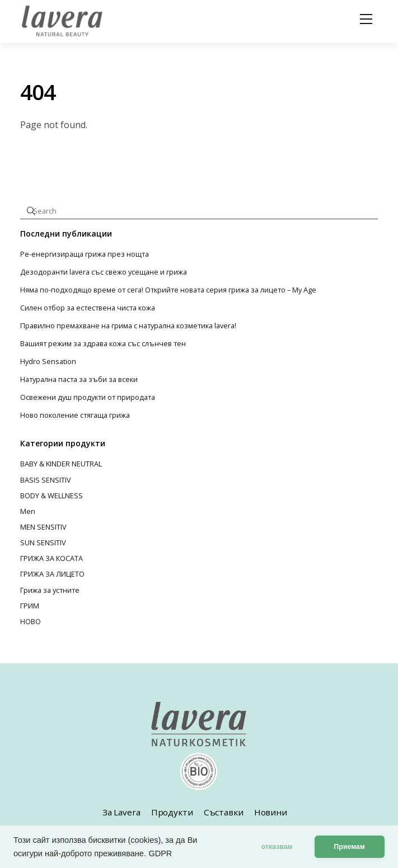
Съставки (224, 812)
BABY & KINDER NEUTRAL (61, 464)
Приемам (350, 847)
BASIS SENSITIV (46, 480)
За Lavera (121, 812)
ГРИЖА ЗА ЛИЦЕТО (52, 574)
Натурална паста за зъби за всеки (79, 379)
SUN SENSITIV (43, 542)
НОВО (31, 621)
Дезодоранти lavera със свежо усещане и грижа (104, 272)
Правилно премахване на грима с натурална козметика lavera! (128, 326)
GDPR (160, 853)
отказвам (277, 847)
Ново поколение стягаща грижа (75, 415)
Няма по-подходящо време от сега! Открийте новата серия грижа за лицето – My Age (168, 290)
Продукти (172, 812)
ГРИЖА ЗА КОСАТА (51, 558)
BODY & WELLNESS (51, 496)
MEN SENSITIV (43, 527)
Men (28, 511)
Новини (271, 812)
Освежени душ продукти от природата (88, 397)
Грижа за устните (50, 590)
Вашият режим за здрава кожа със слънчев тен (103, 344)
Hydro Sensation (48, 362)
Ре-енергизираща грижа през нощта (85, 254)
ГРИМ (30, 606)
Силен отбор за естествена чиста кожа (88, 308)
